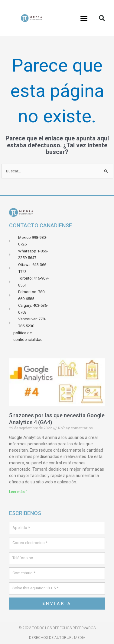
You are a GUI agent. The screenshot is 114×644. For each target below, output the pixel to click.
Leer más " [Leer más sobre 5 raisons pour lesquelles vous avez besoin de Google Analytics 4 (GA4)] (18, 492)
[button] (84, 18)
